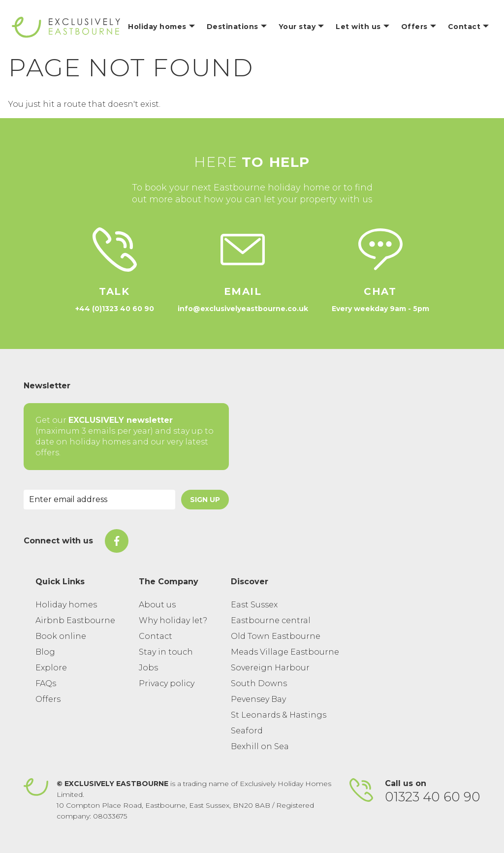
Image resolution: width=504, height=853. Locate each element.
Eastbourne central (271, 620)
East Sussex (254, 605)
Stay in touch (166, 652)
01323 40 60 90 (433, 797)
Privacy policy (167, 683)
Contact (156, 636)
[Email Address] (99, 500)
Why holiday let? (173, 620)
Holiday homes (66, 605)
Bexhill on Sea (260, 746)
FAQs (46, 683)
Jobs (148, 668)
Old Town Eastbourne (276, 636)
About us (157, 605)
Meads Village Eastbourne (285, 652)
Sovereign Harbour (270, 668)
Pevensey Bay (258, 699)
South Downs (259, 683)
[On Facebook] (117, 541)
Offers (48, 699)
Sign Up (205, 500)
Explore (51, 668)
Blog (45, 652)
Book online (61, 636)
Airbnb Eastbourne (75, 620)
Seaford (247, 731)
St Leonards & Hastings (279, 715)
